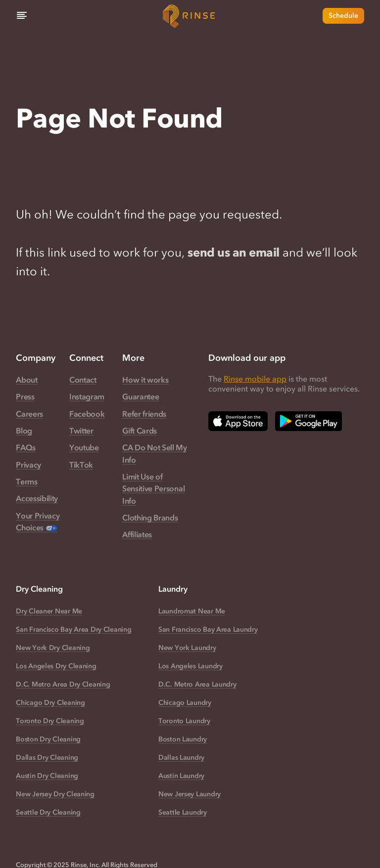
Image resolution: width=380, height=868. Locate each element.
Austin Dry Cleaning (47, 776)
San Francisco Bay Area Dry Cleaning (73, 629)
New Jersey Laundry (190, 794)
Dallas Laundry (181, 758)
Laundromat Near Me (192, 611)
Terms (26, 481)
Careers (29, 414)
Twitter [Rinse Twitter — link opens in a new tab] (81, 431)
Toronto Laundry (184, 721)
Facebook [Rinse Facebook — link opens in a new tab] (87, 414)
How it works (145, 380)
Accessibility (37, 498)
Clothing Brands (150, 518)
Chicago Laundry (185, 703)
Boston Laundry (183, 739)
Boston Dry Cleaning (48, 739)
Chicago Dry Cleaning (50, 703)
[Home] (190, 16)
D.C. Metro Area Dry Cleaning (63, 684)
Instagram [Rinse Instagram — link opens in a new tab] (87, 396)
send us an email (233, 252)
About (26, 380)
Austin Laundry (181, 776)
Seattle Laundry (183, 812)
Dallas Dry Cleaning (47, 758)
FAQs (26, 447)
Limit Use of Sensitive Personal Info (153, 489)
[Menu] (22, 16)
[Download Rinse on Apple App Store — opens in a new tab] (238, 421)
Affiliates (137, 534)
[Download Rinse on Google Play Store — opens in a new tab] (309, 421)
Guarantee (141, 396)
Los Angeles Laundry (190, 666)
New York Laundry (187, 648)
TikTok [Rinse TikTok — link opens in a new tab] (81, 465)
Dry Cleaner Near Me (49, 611)
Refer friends (144, 414)
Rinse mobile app (255, 379)
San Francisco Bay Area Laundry (208, 629)
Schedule (343, 16)
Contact (83, 380)
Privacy (28, 465)
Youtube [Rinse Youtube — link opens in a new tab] (84, 447)
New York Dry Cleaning (53, 648)
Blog (24, 431)
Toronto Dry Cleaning (50, 721)
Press (25, 396)
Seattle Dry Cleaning (48, 812)
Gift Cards (140, 431)
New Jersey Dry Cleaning (55, 794)
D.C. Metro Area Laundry (197, 684)
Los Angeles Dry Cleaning (56, 666)
